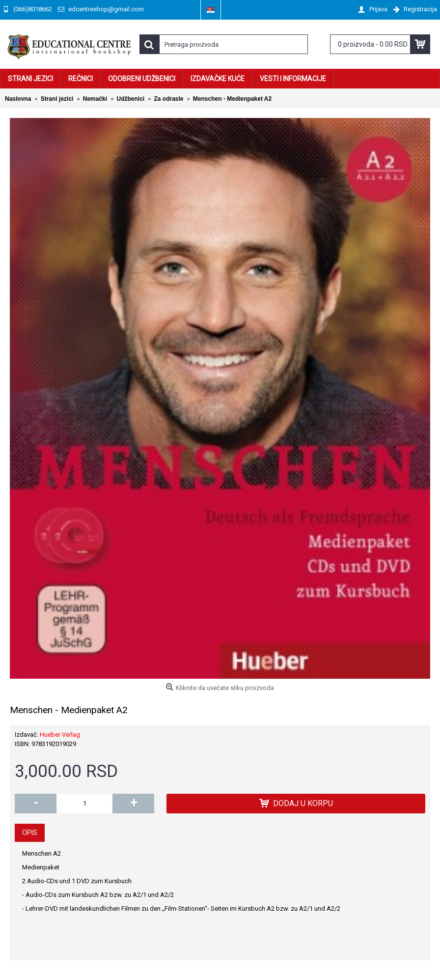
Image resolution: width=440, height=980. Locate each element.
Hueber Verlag (60, 735)
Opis (30, 833)
